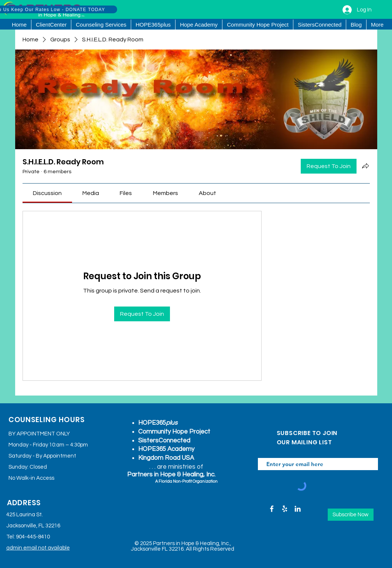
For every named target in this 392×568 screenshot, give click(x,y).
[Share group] (365, 166)
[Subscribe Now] (351, 515)
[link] (47, 193)
